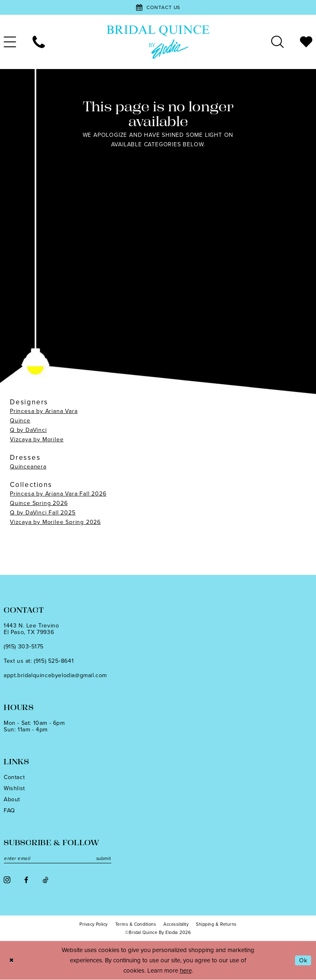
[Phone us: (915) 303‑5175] (39, 42)
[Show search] (277, 42)
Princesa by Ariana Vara (44, 411)
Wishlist (14, 788)
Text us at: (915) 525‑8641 (39, 661)
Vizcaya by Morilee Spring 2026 (55, 522)
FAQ (9, 811)
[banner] (158, 42)
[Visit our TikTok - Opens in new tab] (45, 880)
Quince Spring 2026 (39, 503)
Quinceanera (28, 467)
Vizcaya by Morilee (37, 439)
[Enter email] (60, 859)
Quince (20, 421)
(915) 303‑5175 (24, 647)
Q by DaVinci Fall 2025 (43, 513)
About (12, 799)
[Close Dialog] (12, 961)
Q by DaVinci (28, 430)
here (186, 971)
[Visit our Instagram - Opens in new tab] (7, 880)
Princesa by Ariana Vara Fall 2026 (58, 494)
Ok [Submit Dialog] (303, 961)
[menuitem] (39, 42)
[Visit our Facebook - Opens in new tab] (26, 880)
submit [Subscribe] (107, 859)
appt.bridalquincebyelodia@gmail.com (55, 675)
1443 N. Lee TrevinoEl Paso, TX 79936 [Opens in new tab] (31, 629)
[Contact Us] (158, 7)
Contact (14, 777)
